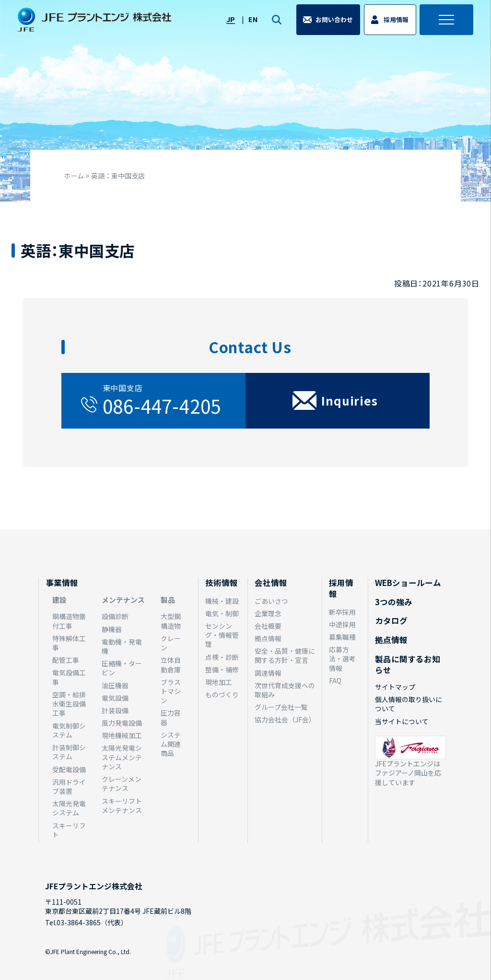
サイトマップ (395, 687)
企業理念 (268, 613)
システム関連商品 (171, 744)
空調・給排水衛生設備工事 (69, 704)
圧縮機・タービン (122, 668)
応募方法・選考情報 (342, 659)
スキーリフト (69, 830)
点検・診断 (222, 657)
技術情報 (222, 583)
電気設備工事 (69, 677)
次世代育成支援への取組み (285, 690)
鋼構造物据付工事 (69, 621)
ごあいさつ (271, 601)
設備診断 (115, 616)
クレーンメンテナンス (122, 783)
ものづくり (222, 694)
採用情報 (395, 24)
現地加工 (219, 682)
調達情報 (268, 673)
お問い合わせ (333, 24)
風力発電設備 (122, 723)
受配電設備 (69, 769)
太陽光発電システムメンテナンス (122, 757)
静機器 (112, 629)
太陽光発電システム (69, 808)
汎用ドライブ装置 (69, 786)
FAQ (335, 681)
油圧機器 (115, 685)
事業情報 (62, 583)
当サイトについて (402, 721)
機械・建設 (222, 601)
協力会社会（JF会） (285, 719)
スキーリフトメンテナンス (122, 806)
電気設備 (115, 698)
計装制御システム (69, 752)
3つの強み (394, 602)
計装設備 (115, 710)
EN (250, 23)
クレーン (171, 643)
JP (227, 23)
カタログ (391, 621)
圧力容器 (171, 717)
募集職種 (342, 637)
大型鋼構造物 (171, 621)
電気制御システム (69, 730)
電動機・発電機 (122, 646)
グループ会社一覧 (281, 707)
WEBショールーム (408, 583)
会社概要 (268, 626)
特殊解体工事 (69, 643)
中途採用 (342, 624)
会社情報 (271, 583)
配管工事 (66, 660)
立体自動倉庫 (171, 664)
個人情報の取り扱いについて (409, 704)
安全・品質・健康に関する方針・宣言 (285, 655)
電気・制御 (222, 613)
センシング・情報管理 (222, 635)
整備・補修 (222, 669)
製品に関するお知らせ (408, 664)
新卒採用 (342, 612)
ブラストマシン (171, 691)
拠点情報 (268, 638)
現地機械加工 (122, 735)
